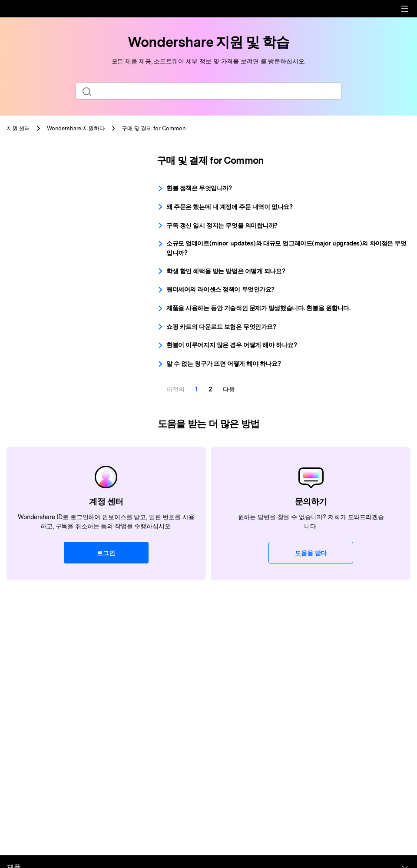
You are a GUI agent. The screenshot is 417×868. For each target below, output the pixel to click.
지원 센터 (18, 128)
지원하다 (76, 128)
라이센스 (30, 228)
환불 (24, 214)
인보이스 (30, 244)
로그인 (106, 553)
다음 (229, 389)
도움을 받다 (311, 553)
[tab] (69, 163)
